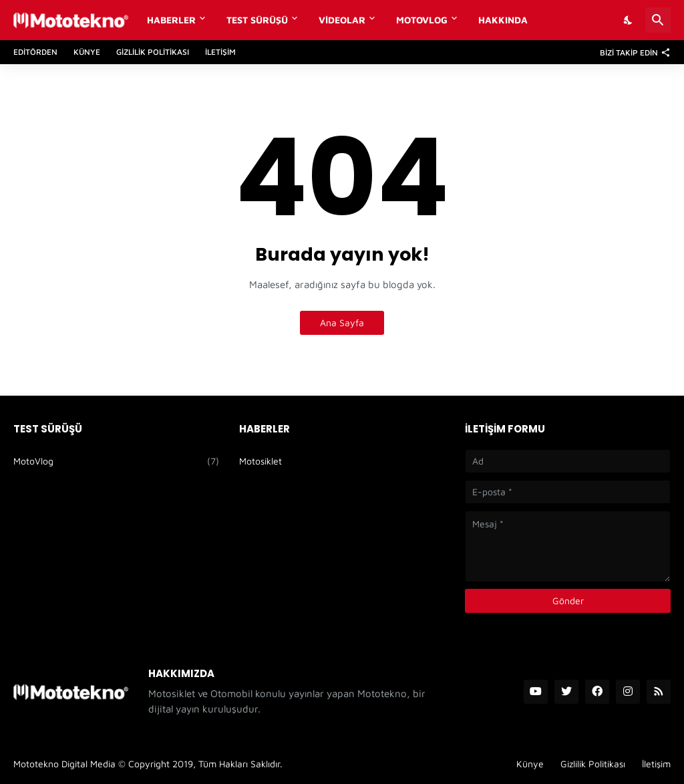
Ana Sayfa (342, 322)
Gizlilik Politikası (153, 52)
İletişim (220, 52)
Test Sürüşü (257, 20)
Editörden (35, 52)
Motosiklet (261, 461)
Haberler (171, 20)
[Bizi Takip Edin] (632, 52)
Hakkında (503, 20)
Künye (87, 52)
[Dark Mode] (629, 20)
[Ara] (658, 20)
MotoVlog (422, 20)
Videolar (342, 20)
